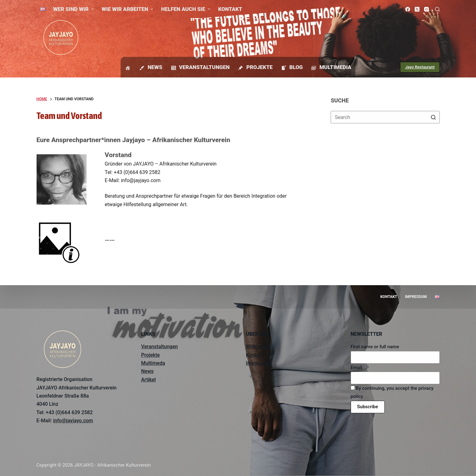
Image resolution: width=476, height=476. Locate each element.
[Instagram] (426, 9)
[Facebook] (408, 9)
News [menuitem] (150, 68)
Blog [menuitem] (291, 68)
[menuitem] (43, 9)
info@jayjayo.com (73, 421)
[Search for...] (385, 117)
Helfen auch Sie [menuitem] (186, 9)
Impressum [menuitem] (416, 297)
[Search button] (433, 117)
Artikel (149, 380)
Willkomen (258, 347)
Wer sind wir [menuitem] (74, 9)
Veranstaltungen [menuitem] (200, 68)
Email (356, 368)
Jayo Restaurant (420, 67)
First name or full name (375, 347)
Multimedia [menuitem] (331, 68)
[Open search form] (437, 9)
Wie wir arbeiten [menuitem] (128, 9)
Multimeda (153, 363)
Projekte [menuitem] (255, 68)
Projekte (151, 355)
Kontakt (255, 355)
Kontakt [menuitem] (230, 9)
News (148, 371)
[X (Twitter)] (417, 9)
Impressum (259, 363)
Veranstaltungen (160, 347)
